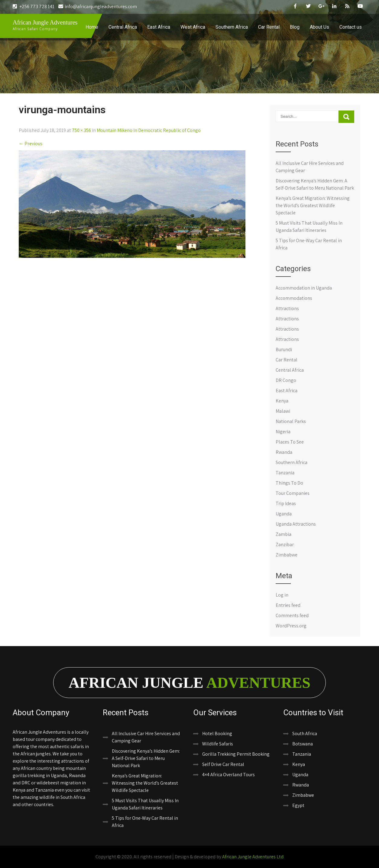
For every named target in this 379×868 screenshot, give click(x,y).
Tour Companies (293, 493)
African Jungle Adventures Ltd (253, 857)
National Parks (291, 421)
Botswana (303, 744)
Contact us (351, 27)
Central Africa (123, 27)
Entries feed (288, 605)
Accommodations (294, 298)
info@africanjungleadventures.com (98, 6)
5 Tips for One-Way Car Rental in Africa (145, 822)
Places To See (290, 442)
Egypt (298, 805)
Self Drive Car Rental (223, 764)
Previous (31, 144)
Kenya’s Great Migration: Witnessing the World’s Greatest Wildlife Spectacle (313, 205)
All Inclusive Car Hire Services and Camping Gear (146, 737)
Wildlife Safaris (218, 744)
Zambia (283, 534)
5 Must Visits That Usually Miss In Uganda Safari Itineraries (145, 804)
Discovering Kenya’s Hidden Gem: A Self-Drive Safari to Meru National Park (146, 758)
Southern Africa (232, 27)
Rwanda (284, 452)
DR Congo (286, 380)
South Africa (305, 733)
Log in (282, 595)
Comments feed (292, 615)
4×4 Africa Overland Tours (228, 775)
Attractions (287, 308)
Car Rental (269, 27)
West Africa (193, 27)
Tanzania (285, 473)
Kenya (282, 401)
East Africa (159, 27)
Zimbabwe (287, 555)
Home (92, 27)
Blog (295, 27)
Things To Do (289, 483)
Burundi (284, 349)
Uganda (284, 514)
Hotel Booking (217, 733)
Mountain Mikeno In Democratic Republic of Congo (149, 130)
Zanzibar (285, 545)
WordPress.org (291, 626)
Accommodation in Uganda (304, 288)
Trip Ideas (286, 503)
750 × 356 (81, 130)
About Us (319, 27)
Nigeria (283, 432)
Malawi (283, 411)
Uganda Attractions (296, 524)
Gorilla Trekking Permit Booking (236, 754)
